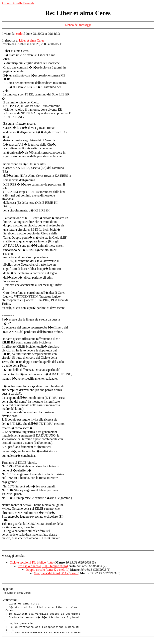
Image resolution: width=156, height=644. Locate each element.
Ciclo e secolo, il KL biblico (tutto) (32, 562)
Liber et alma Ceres (32, 40)
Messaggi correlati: (14, 556)
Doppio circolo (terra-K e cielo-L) (48, 570)
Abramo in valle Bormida (18, 3)
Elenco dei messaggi (78, 25)
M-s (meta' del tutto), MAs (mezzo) (56, 573)
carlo (19, 34)
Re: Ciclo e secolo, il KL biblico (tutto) (43, 566)
